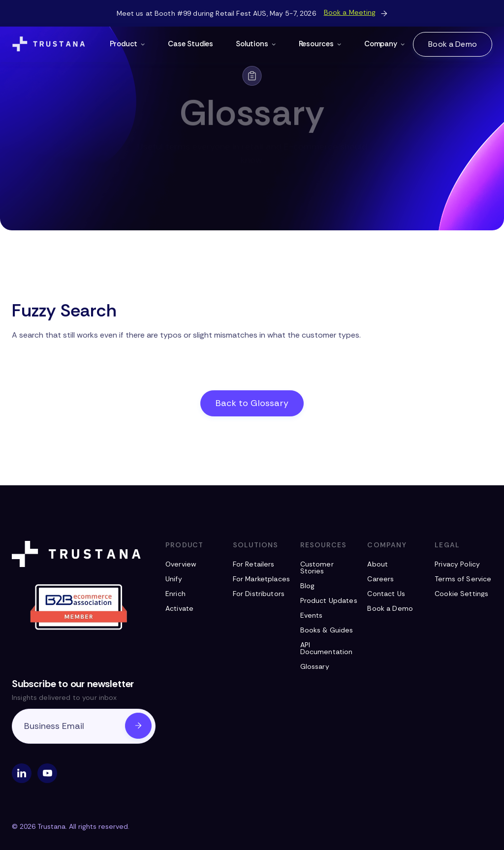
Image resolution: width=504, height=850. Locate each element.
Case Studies (190, 44)
